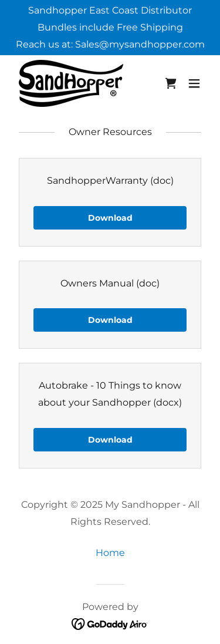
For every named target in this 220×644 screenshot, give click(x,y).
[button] (194, 83)
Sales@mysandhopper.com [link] (140, 44)
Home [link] (110, 553)
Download (110, 218)
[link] (71, 83)
